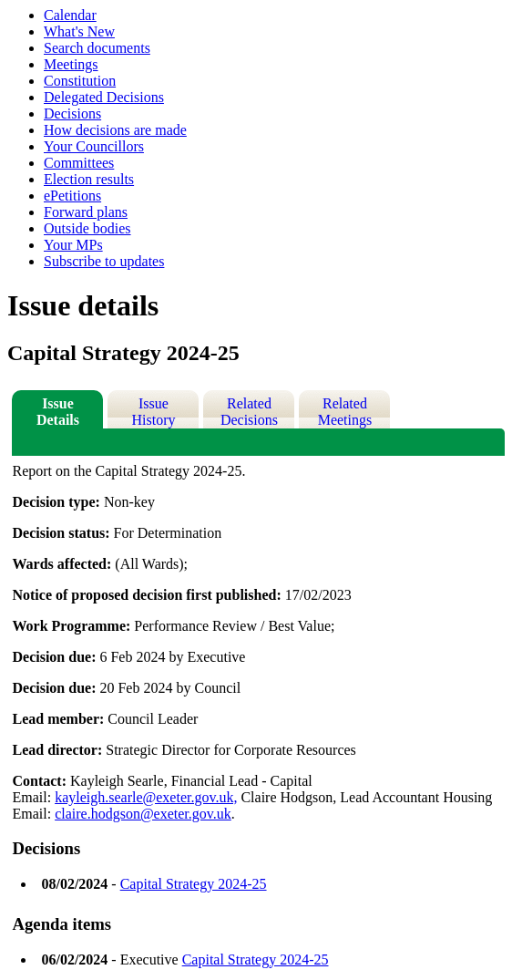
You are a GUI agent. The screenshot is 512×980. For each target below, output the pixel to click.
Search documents (97, 48)
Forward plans (86, 212)
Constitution (80, 81)
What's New (79, 31)
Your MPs (73, 245)
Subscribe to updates (104, 261)
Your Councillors (94, 146)
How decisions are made (115, 130)
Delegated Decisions (104, 97)
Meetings (71, 64)
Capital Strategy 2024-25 (194, 884)
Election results (89, 179)
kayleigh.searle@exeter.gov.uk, (146, 797)
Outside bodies (87, 228)
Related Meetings (345, 412)
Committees (79, 163)
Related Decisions (249, 412)
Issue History (153, 412)
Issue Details (58, 412)
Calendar (70, 15)
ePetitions (72, 196)
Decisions (72, 113)
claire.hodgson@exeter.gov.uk (143, 814)
